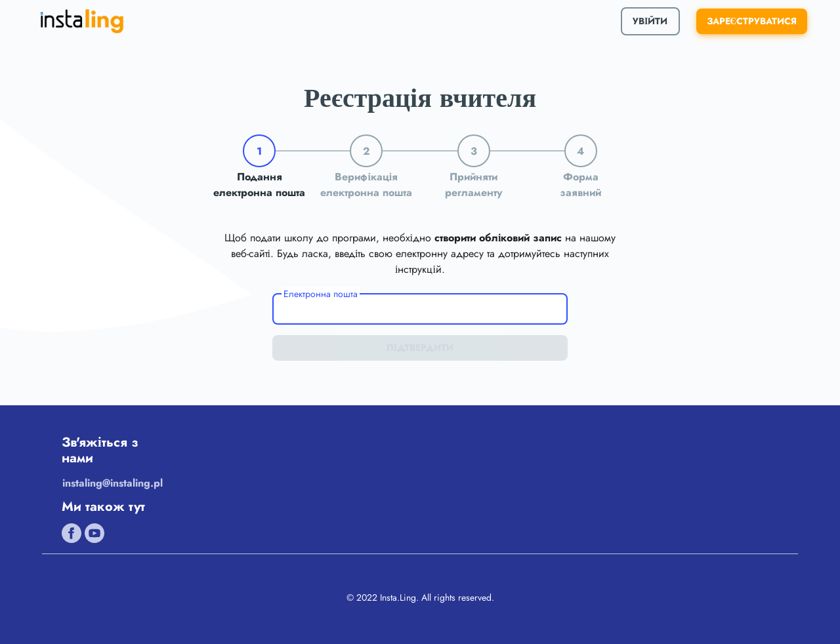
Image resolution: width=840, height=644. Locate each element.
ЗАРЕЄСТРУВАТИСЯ (752, 21)
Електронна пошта (321, 294)
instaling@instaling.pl (113, 483)
